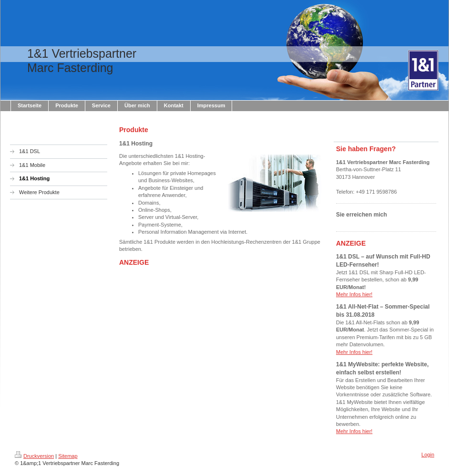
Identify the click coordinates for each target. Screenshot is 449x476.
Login (428, 455)
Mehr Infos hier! (354, 294)
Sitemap (68, 456)
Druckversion (34, 456)
